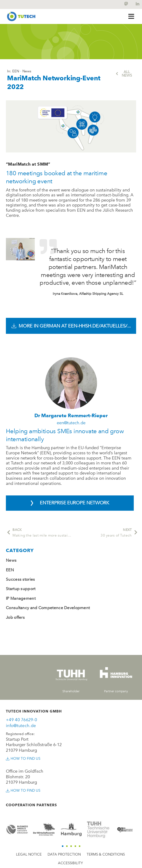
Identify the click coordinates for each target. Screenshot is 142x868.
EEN (10, 570)
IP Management (21, 598)
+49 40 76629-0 (21, 720)
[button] (131, 16)
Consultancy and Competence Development (48, 608)
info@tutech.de (21, 726)
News (11, 560)
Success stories (20, 579)
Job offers (15, 617)
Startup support (21, 589)
